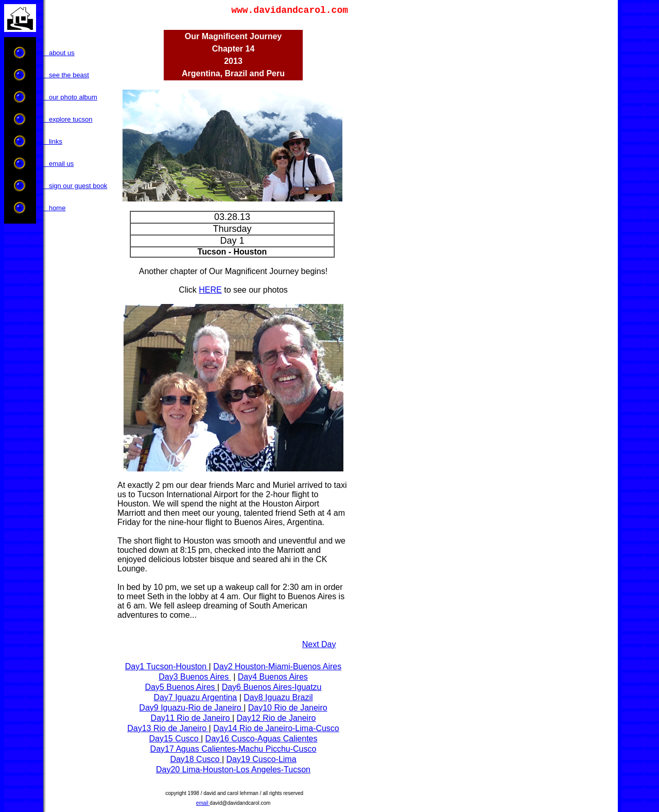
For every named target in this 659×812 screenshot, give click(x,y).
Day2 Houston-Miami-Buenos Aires (277, 666)
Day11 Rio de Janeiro (192, 718)
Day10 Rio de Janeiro (288, 708)
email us (55, 164)
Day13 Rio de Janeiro (168, 728)
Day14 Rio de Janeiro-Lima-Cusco (276, 728)
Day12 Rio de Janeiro (276, 718)
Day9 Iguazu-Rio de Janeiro (191, 708)
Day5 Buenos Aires (181, 687)
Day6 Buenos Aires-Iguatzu (272, 687)
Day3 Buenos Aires (195, 677)
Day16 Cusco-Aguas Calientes (262, 739)
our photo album (67, 97)
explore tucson (64, 119)
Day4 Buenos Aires (273, 677)
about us (55, 53)
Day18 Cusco (195, 759)
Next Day (319, 644)
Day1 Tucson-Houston (167, 666)
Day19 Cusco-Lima (262, 759)
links (49, 141)
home (51, 208)
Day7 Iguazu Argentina (195, 697)
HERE (210, 290)
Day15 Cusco (175, 739)
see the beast (63, 75)
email (202, 803)
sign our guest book (72, 186)
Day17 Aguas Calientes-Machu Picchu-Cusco (233, 749)
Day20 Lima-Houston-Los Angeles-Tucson (233, 769)
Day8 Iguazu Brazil (278, 697)
